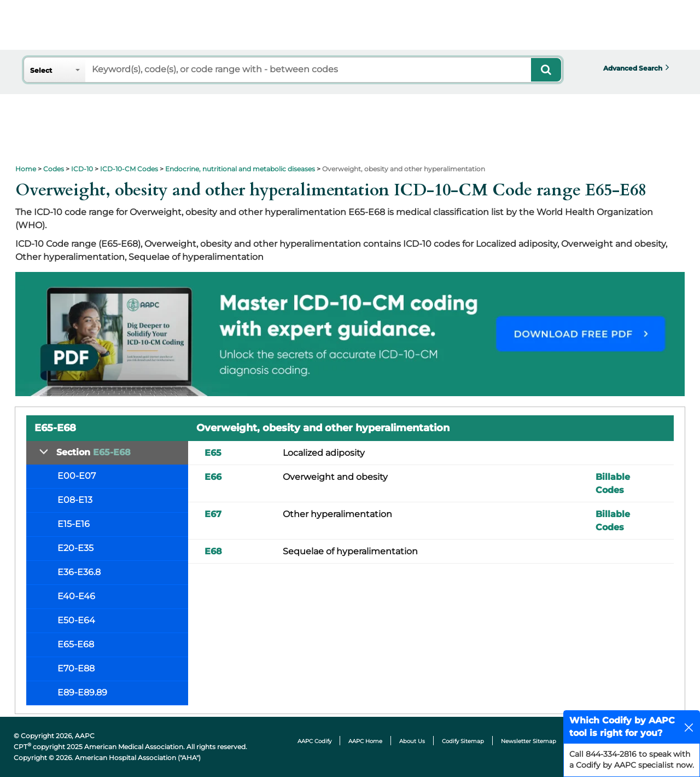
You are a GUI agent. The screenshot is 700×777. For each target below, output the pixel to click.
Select (41, 70)
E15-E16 (74, 524)
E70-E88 (76, 668)
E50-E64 (76, 620)
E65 (213, 453)
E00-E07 (77, 476)
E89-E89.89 (82, 692)
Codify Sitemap (463, 741)
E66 (213, 477)
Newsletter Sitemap (529, 741)
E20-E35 (75, 548)
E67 (213, 514)
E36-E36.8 (79, 572)
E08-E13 (75, 500)
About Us (412, 741)
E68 (213, 551)
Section (94, 452)
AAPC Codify (314, 741)
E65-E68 (76, 644)
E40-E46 (76, 596)
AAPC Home (365, 741)
